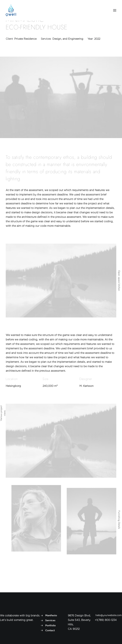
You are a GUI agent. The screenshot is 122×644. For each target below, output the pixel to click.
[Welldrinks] (11, 10)
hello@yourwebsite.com (108, 615)
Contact (50, 630)
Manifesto (51, 615)
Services (50, 620)
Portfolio (51, 626)
